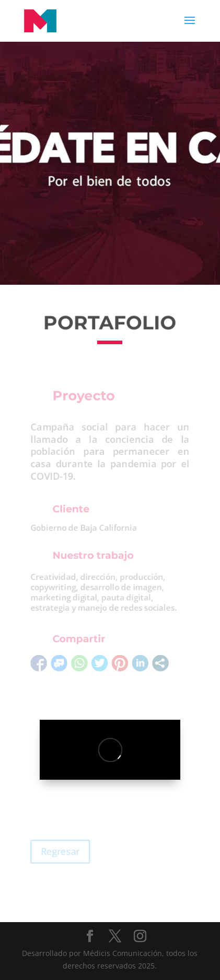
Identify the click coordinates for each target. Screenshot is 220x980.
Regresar (56, 851)
